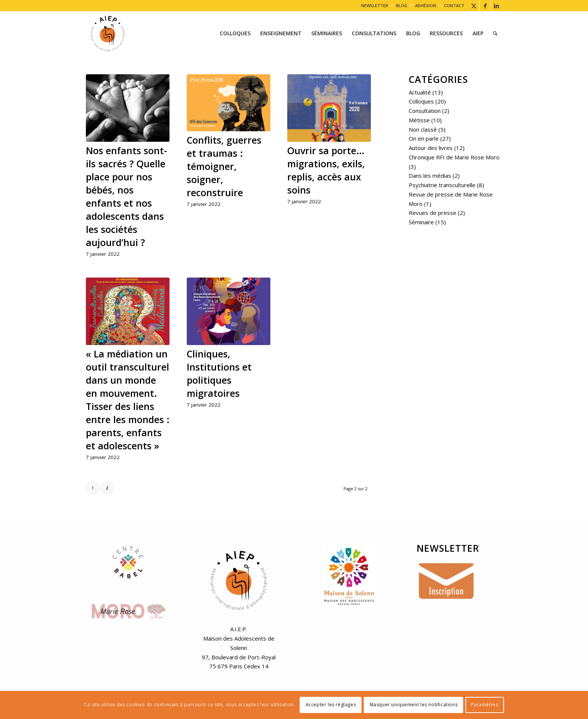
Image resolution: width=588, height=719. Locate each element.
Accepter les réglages (331, 705)
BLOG (402, 5)
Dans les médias (430, 176)
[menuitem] (375, 6)
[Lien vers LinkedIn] (496, 6)
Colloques (421, 101)
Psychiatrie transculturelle (442, 185)
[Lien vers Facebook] (485, 6)
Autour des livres (431, 148)
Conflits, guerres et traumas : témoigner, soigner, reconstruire (224, 166)
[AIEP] (108, 33)
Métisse (419, 120)
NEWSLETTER (375, 5)
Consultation (425, 111)
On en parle (424, 138)
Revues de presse (433, 213)
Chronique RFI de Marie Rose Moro (454, 157)
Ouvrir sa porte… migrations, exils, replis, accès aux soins (326, 170)
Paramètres (484, 705)
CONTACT (454, 5)
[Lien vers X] (474, 6)
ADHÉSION (426, 5)
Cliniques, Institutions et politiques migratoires (219, 373)
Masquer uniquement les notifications (414, 705)
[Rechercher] (495, 33)
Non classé (423, 129)
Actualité (420, 92)
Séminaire (421, 222)
